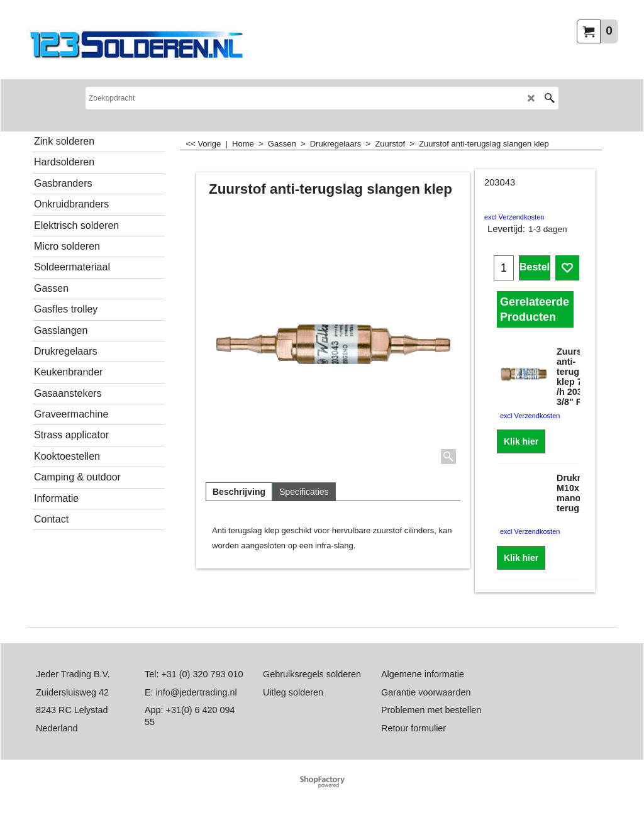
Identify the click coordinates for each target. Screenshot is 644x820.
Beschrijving (239, 492)
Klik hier (521, 441)
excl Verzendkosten (514, 217)
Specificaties (304, 492)
